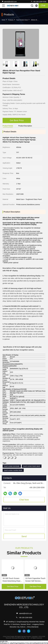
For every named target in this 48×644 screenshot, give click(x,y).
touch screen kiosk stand (32, 466)
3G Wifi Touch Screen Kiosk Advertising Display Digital (12, 580)
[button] (38, 64)
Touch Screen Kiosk (22, 20)
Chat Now (24, 500)
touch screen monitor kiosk (13, 470)
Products (11, 20)
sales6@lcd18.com (9, 2)
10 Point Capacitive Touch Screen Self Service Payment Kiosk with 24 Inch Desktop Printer (35, 580)
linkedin (20, 631)
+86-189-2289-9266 (39, 2)
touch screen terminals (12, 466)
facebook (24, 631)
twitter (29, 631)
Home (3, 20)
